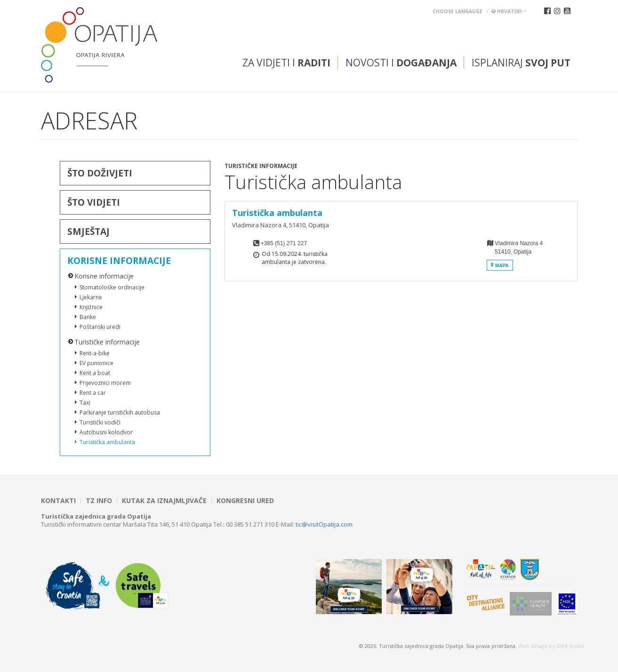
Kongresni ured (245, 501)
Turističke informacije (107, 342)
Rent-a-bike (95, 353)
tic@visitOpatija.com (324, 524)
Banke (88, 317)
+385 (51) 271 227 (284, 243)
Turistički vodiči (100, 422)
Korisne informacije (119, 261)
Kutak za (164, 501)
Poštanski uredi (100, 327)
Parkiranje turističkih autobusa (120, 412)
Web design (533, 646)
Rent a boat (95, 373)
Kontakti (58, 501)
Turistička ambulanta (107, 442)
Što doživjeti (100, 173)
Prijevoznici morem (105, 383)
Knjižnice (91, 307)
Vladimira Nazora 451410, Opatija (515, 255)
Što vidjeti (94, 202)
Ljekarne (91, 297)
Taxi (85, 403)
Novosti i (401, 63)
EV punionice (96, 363)
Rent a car (93, 393)
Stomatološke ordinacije (112, 287)
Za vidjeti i (286, 63)
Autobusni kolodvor (106, 432)
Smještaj (88, 232)
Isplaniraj (521, 63)
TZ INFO (99, 501)
